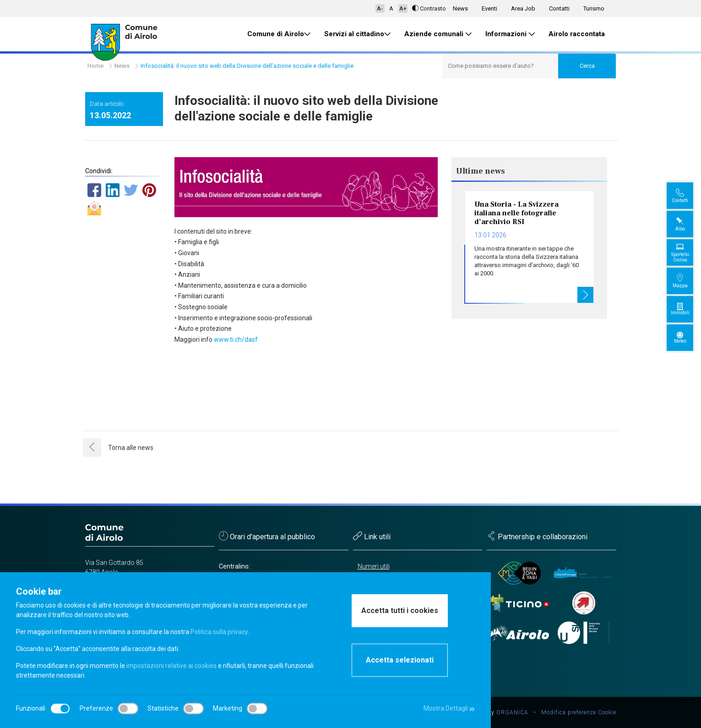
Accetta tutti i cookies (400, 610)
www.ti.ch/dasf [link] (236, 339)
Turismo (594, 8)
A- (380, 8)
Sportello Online (687, 252)
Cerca (587, 66)
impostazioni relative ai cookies (171, 666)
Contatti (559, 8)
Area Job (523, 8)
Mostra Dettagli (449, 708)
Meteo (687, 337)
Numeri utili (374, 566)
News (460, 8)
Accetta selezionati (400, 660)
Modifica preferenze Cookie (579, 712)
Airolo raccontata (577, 34)
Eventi (489, 8)
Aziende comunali (438, 34)
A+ (403, 8)
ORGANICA (512, 712)
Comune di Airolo (279, 34)
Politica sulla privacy (219, 632)
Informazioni (510, 34)
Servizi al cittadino (357, 34)
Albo (687, 224)
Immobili (687, 309)
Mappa (687, 281)
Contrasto (429, 8)
